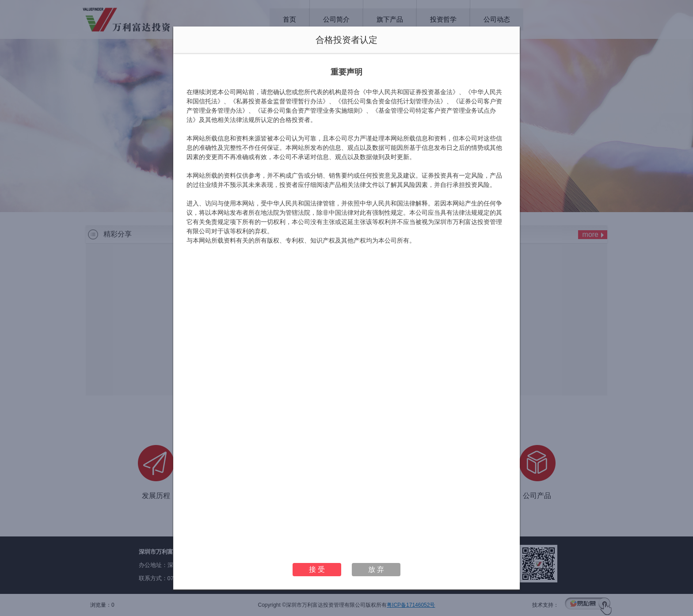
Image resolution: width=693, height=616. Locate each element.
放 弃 (376, 569)
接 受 (317, 569)
